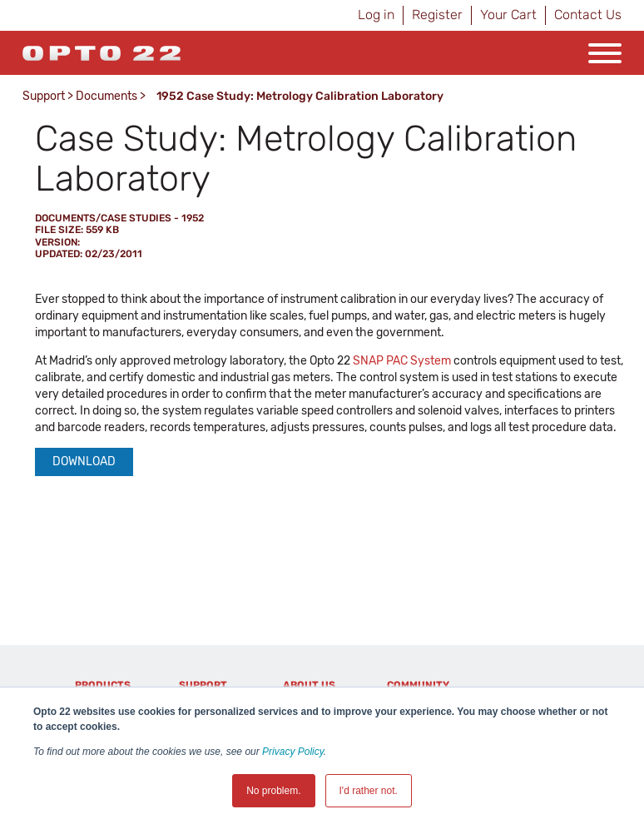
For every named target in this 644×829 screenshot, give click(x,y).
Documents (107, 96)
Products (103, 685)
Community (418, 685)
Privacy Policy (293, 752)
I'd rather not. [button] (369, 791)
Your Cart (508, 15)
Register (437, 15)
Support (44, 96)
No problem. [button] (273, 791)
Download (84, 462)
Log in (376, 15)
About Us (309, 685)
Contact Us (588, 15)
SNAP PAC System (402, 361)
